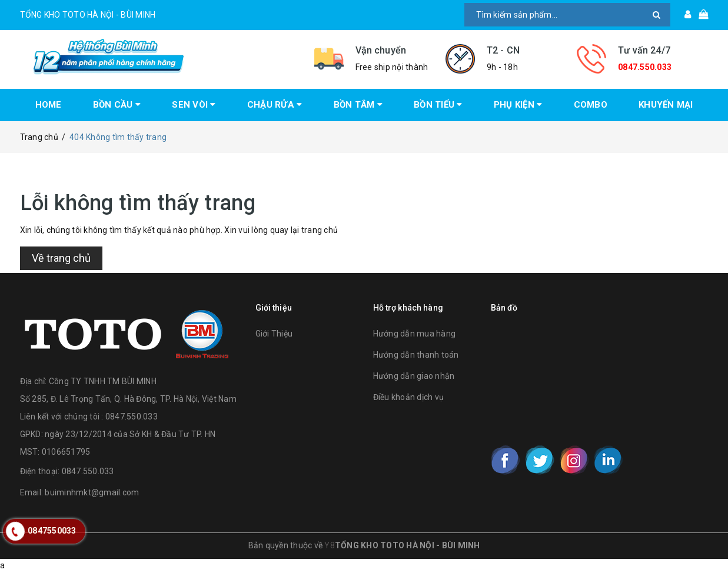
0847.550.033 (645, 67)
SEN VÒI (194, 105)
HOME (49, 105)
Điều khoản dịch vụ (409, 397)
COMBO (591, 105)
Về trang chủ (61, 258)
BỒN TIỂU (438, 105)
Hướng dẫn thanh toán (416, 355)
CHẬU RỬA (275, 105)
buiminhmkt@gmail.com (92, 492)
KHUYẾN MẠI (666, 105)
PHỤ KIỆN (518, 105)
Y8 (330, 545)
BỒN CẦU (117, 105)
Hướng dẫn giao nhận (414, 376)
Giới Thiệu (274, 334)
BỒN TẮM (358, 105)
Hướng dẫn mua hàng (415, 334)
